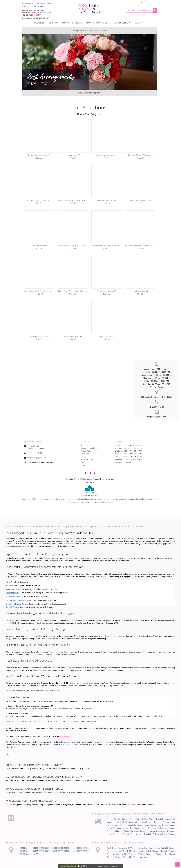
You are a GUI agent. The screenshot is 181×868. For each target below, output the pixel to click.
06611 (61, 848)
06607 (48, 848)
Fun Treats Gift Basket (39, 336)
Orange (172, 851)
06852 (79, 851)
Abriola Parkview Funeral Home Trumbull (125, 819)
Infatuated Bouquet (73, 336)
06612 (67, 848)
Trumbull (110, 857)
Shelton (141, 854)
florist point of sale (63, 499)
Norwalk (164, 851)
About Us (85, 445)
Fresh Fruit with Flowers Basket (73, 291)
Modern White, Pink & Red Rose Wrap (107, 246)
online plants (80, 670)
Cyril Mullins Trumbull (154, 819)
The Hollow (170, 854)
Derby (140, 848)
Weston (136, 857)
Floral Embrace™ (39, 246)
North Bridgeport (152, 851)
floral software (91, 499)
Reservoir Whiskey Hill (117, 854)
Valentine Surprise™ (107, 291)
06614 (73, 848)
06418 (29, 854)
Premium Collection (57, 652)
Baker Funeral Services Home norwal (140, 831)
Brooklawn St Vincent (127, 848)
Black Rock (112, 848)
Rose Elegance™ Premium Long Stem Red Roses (39, 291)
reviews (57, 561)
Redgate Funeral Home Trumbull (137, 834)
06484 (86, 848)
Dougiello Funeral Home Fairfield (142, 825)
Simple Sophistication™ (39, 155)
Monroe (140, 851)
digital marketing (128, 499)
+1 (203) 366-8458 (39, 6)
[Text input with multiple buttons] (139, 10)
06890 (48, 851)
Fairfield (164, 848)
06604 (35, 848)
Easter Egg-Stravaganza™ (39, 200)
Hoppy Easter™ (73, 155)
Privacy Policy (86, 451)
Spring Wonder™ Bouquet (140, 155)
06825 (42, 851)
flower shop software (144, 499)
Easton (157, 848)
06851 (73, 851)
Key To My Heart (107, 336)
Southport (150, 854)
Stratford (160, 854)
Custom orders (47, 639)
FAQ (83, 457)
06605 (29, 848)
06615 (79, 848)
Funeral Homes (87, 459)
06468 (23, 851)
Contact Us (85, 454)
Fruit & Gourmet (140, 291)
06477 (35, 854)
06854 (86, 851)
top (53, 561)
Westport (144, 857)
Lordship (117, 851)
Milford (125, 851)
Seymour (132, 854)
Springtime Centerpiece (107, 155)
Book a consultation (45, 623)
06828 (54, 851)
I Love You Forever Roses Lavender (140, 246)
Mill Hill (132, 851)
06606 (23, 848)
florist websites (78, 499)
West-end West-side (123, 857)
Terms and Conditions (89, 448)
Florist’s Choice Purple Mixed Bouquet (73, 246)
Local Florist (86, 465)
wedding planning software (109, 499)
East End (148, 848)
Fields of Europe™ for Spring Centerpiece (73, 200)
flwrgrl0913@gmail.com (37, 458)
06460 (29, 851)
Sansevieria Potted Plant (140, 200)
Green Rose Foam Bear (107, 200)
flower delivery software (89, 502)
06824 (35, 851)
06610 (42, 848)
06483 (23, 854)
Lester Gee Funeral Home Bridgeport (140, 828)
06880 (61, 851)
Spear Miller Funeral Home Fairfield (145, 822)
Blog (83, 462)
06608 (54, 848)
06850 (67, 851)
